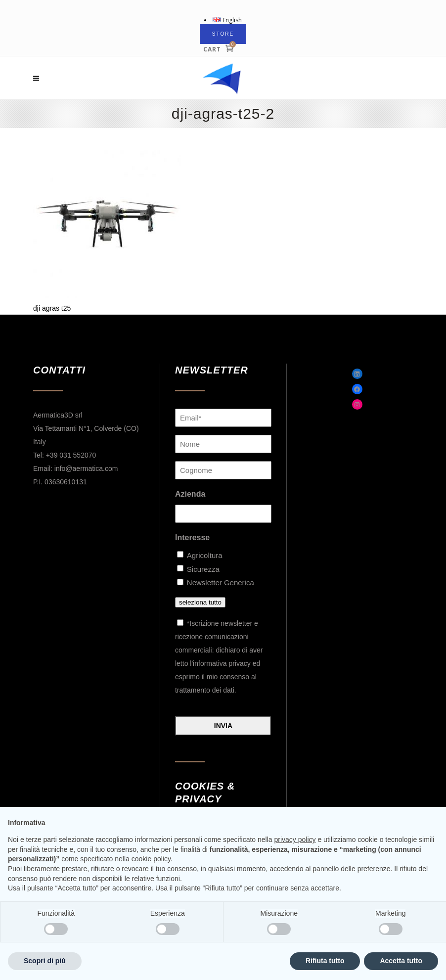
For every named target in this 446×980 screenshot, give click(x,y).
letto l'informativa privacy (213, 663)
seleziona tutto (200, 602)
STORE (223, 34)
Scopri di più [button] (45, 961)
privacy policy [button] (295, 840)
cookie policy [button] (151, 859)
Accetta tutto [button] (401, 961)
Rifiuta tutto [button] (325, 961)
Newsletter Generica (221, 583)
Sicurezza (203, 569)
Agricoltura (204, 555)
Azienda (190, 494)
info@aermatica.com (86, 468)
